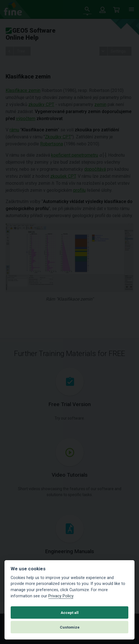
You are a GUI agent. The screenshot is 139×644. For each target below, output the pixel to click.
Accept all (70, 613)
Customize (70, 627)
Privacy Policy (61, 596)
